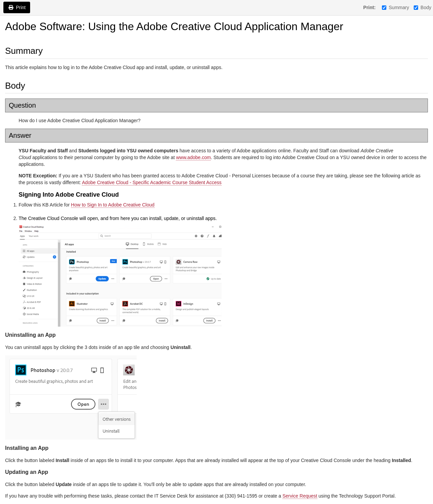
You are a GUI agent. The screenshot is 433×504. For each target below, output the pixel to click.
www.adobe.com (193, 157)
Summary (395, 7)
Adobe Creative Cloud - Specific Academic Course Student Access (152, 182)
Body (423, 7)
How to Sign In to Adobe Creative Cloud (113, 205)
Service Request (300, 496)
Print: (370, 7)
